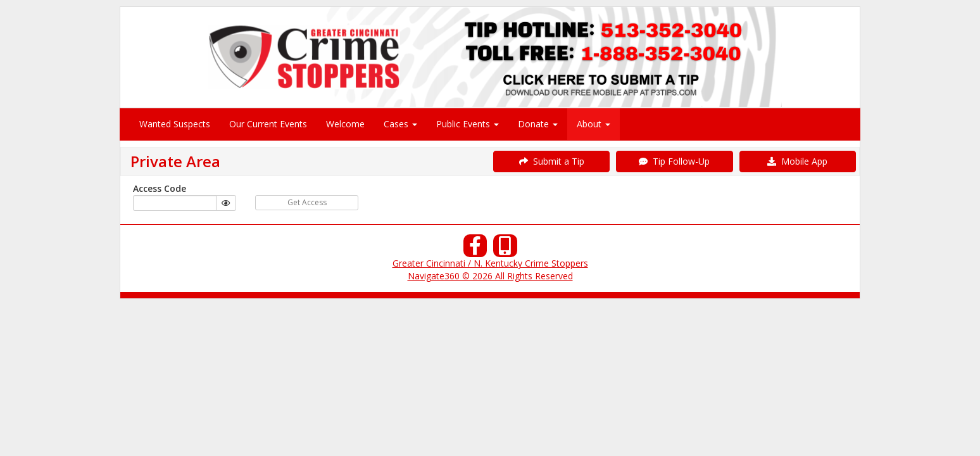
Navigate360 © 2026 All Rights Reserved (490, 276)
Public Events (468, 124)
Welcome (345, 124)
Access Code (160, 188)
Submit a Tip (552, 161)
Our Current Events (268, 124)
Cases (400, 124)
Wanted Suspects (175, 124)
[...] (175, 203)
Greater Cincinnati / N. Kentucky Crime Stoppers (490, 263)
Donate (538, 124)
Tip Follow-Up (674, 161)
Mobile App (797, 161)
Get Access (307, 202)
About (594, 124)
